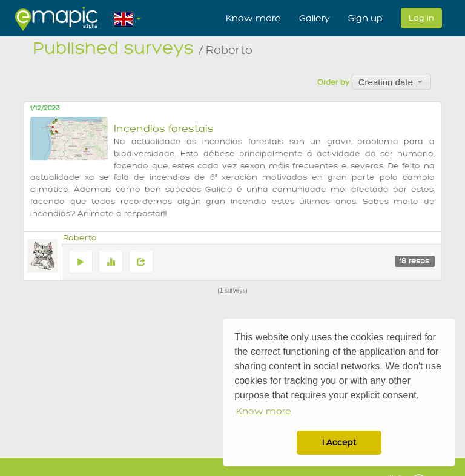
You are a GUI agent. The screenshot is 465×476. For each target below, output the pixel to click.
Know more (253, 18)
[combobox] (391, 82)
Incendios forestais (164, 129)
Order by (333, 82)
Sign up (365, 18)
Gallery (315, 18)
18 (415, 261)
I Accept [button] (339, 442)
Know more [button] (264, 412)
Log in (421, 18)
